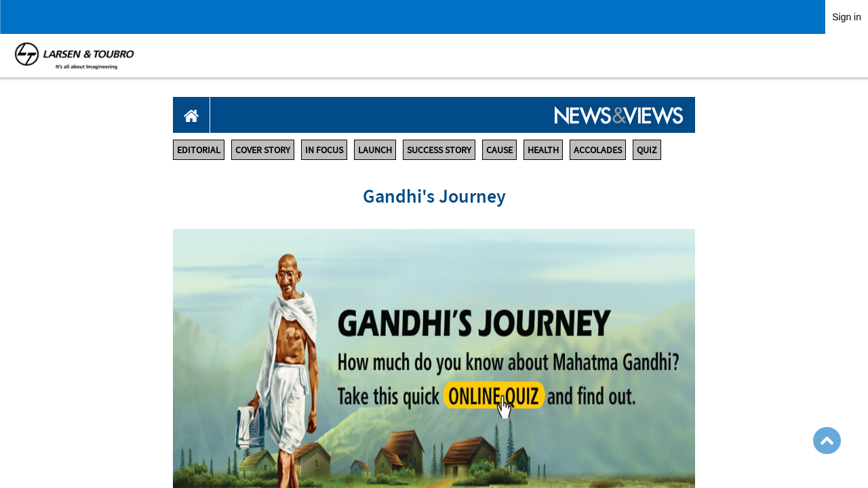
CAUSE (499, 150)
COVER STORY (263, 150)
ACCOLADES (598, 150)
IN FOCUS (324, 150)
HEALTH (543, 150)
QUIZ (647, 150)
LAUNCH (375, 150)
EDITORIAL (199, 150)
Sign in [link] (847, 17)
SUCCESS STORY (439, 150)
